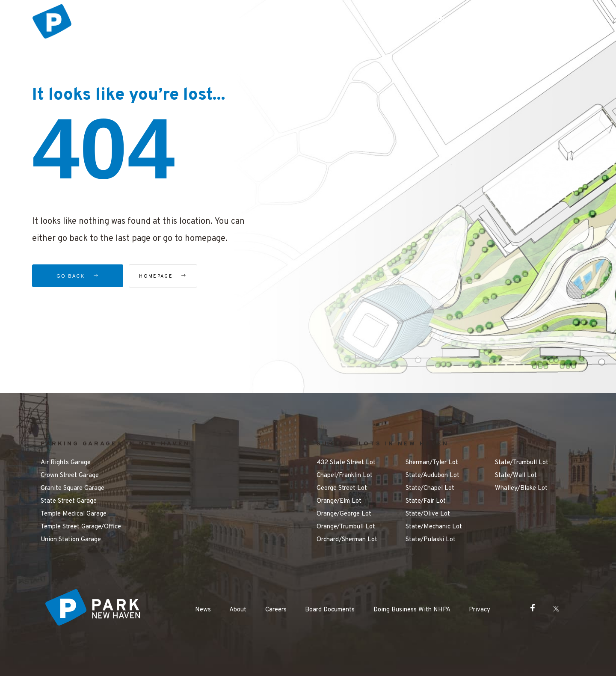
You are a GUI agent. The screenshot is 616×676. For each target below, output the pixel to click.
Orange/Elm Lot (339, 501)
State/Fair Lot (426, 501)
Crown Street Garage (70, 476)
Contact (551, 20)
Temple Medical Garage (74, 514)
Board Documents (330, 610)
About (238, 610)
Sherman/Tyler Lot (432, 463)
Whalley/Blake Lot (521, 488)
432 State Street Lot (346, 463)
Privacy (480, 610)
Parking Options (257, 20)
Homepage (177, 276)
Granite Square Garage (73, 488)
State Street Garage (69, 501)
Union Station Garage (71, 540)
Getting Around (387, 20)
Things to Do (323, 20)
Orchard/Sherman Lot (347, 540)
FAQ (438, 20)
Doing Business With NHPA (412, 610)
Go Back (78, 276)
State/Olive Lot (428, 514)
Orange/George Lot (344, 514)
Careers (276, 610)
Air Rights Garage (66, 463)
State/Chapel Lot (430, 488)
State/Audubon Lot (432, 476)
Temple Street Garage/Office (81, 527)
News (203, 610)
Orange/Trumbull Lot (346, 527)
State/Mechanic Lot (434, 527)
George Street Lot (342, 488)
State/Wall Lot (516, 476)
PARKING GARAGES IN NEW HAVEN (115, 444)
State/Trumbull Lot (522, 463)
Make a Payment (491, 20)
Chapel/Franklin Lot (345, 476)
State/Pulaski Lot (431, 540)
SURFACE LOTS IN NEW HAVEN (383, 444)
